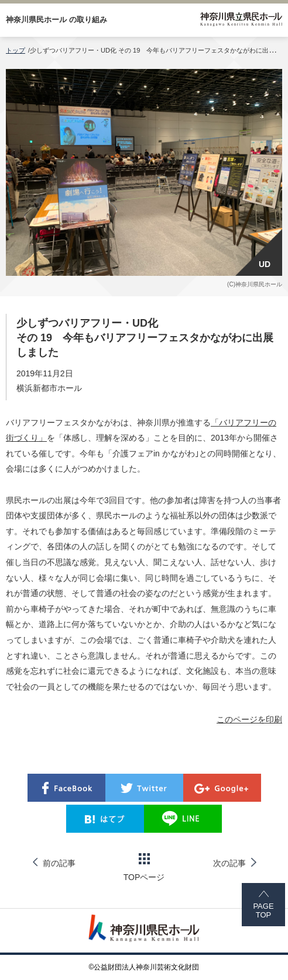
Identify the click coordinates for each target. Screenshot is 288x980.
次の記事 (229, 863)
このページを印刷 (249, 719)
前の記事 (59, 863)
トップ (16, 50)
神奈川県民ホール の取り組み (56, 20)
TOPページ (144, 867)
